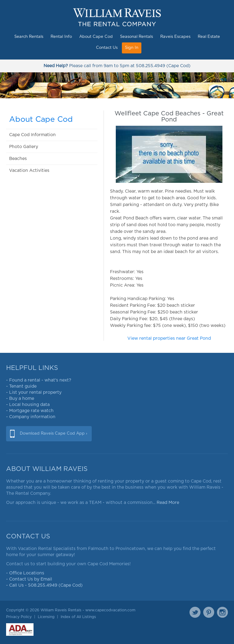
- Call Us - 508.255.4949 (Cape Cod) (44, 585)
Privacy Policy (19, 617)
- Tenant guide (21, 386)
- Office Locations (25, 573)
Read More (168, 503)
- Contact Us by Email (29, 579)
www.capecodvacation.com (110, 610)
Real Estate (209, 37)
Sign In (132, 48)
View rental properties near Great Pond (169, 338)
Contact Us (107, 48)
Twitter (195, 612)
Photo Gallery (24, 147)
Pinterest (209, 612)
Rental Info (61, 37)
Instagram (222, 612)
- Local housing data (28, 405)
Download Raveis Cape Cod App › (53, 434)
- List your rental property (34, 393)
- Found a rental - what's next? (39, 380)
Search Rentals (29, 37)
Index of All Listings (78, 617)
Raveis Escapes (175, 37)
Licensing (46, 617)
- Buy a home (20, 399)
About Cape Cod (96, 37)
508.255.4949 (151, 66)
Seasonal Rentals (136, 37)
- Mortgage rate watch (30, 411)
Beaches (18, 159)
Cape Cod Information (32, 135)
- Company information (31, 417)
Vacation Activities (29, 171)
